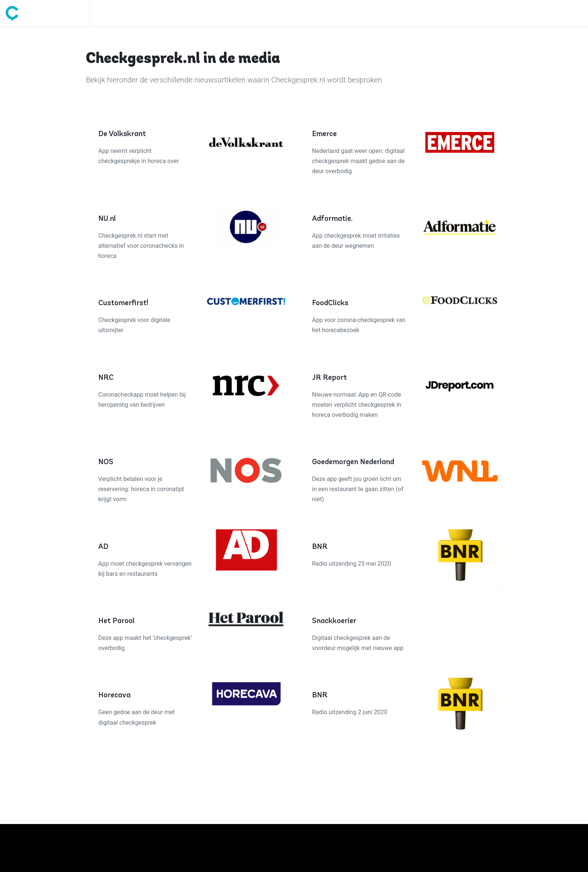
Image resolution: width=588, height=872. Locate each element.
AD (103, 547)
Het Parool (116, 621)
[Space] (48, 13)
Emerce (324, 134)
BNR (320, 547)
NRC (106, 378)
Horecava (114, 695)
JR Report (329, 378)
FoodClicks (330, 303)
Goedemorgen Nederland (353, 462)
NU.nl (107, 219)
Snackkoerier (334, 621)
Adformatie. (332, 219)
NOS (106, 462)
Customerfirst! (123, 303)
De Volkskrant (122, 134)
